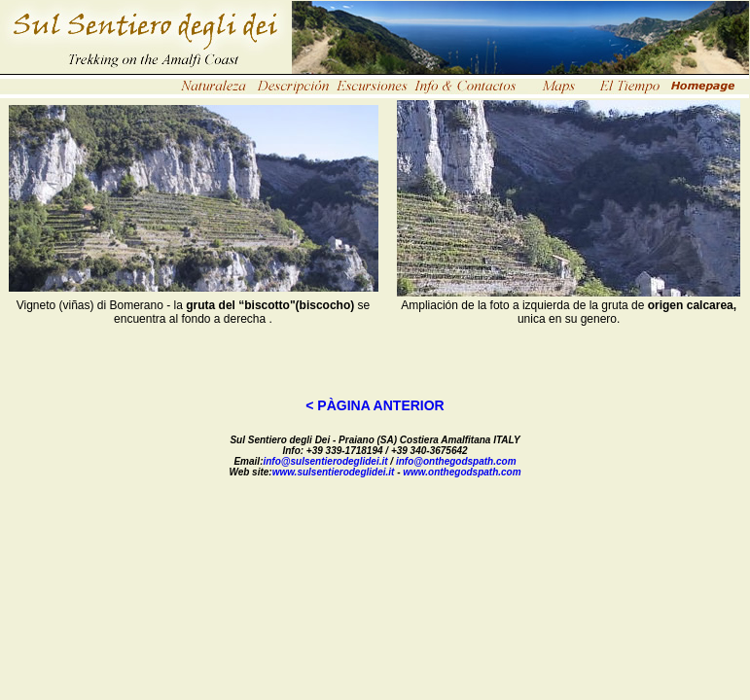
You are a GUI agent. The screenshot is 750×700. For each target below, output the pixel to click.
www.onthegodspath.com (462, 472)
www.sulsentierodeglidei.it (334, 472)
